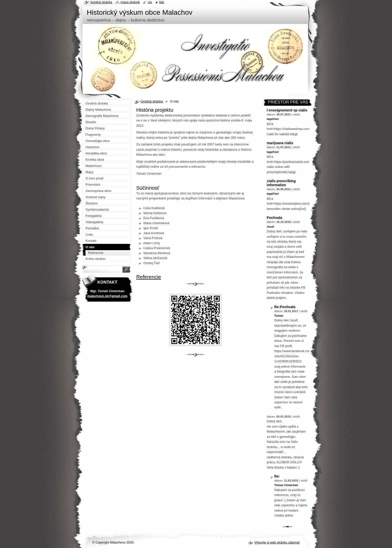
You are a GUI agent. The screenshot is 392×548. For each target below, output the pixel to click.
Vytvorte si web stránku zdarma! (277, 542)
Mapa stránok (130, 2)
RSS (150, 2)
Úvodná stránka (152, 101)
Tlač (162, 2)
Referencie (149, 277)
